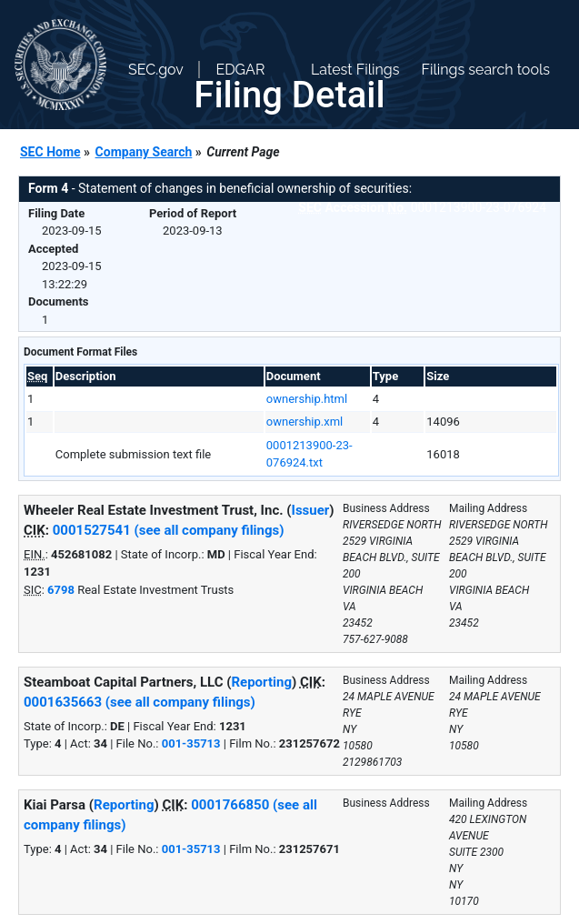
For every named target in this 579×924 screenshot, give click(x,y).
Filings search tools (485, 70)
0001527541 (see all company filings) (169, 530)
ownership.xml (304, 422)
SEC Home (50, 152)
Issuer (311, 510)
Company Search (144, 152)
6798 (61, 590)
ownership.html (307, 399)
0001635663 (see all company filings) (140, 702)
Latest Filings (355, 70)
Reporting (261, 682)
